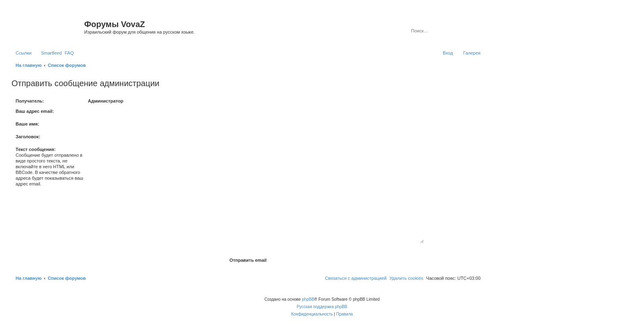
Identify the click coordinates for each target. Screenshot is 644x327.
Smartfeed (52, 53)
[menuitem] (69, 53)
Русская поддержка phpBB (322, 307)
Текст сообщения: (36, 149)
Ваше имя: (27, 124)
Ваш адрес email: (35, 111)
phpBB (308, 299)
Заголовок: (28, 137)
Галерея (472, 53)
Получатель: (30, 101)
